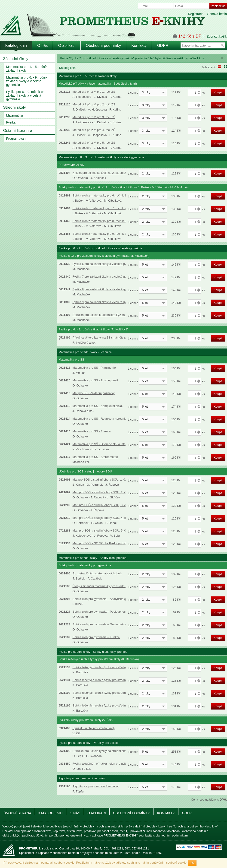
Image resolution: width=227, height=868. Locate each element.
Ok (192, 863)
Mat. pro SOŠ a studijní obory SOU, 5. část (101, 531)
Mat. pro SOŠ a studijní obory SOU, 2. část (101, 492)
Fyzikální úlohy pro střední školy (94, 728)
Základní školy (16, 59)
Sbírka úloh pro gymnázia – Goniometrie (100, 624)
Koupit (218, 92)
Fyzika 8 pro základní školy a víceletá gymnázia (104, 289)
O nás (42, 46)
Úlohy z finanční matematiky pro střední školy (103, 586)
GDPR (163, 46)
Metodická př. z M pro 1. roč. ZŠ (94, 92)
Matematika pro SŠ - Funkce (92, 431)
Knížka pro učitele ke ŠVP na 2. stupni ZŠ (100, 173)
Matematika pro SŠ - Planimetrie (94, 368)
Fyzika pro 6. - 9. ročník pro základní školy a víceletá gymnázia (26, 95)
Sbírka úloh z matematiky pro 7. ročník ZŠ (101, 208)
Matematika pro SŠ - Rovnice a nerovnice (100, 419)
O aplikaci (67, 46)
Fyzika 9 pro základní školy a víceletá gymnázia (104, 302)
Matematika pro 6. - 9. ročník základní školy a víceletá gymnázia (27, 81)
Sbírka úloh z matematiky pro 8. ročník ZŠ (101, 221)
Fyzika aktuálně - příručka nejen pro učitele (101, 764)
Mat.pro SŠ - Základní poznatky (94, 393)
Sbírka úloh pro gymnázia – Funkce (96, 637)
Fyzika (11, 122)
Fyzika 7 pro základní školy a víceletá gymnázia (104, 277)
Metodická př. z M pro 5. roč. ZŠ (94, 143)
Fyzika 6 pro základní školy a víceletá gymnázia (104, 264)
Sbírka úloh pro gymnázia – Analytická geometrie (105, 599)
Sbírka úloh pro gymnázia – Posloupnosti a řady (104, 612)
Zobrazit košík (217, 36)
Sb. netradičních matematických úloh (97, 573)
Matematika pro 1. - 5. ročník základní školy (27, 69)
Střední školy (15, 107)
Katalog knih (16, 46)
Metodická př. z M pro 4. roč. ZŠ (94, 130)
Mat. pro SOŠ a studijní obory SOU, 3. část (101, 505)
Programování (16, 139)
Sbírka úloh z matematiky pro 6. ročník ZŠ (101, 195)
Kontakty (139, 46)
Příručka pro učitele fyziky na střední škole (101, 751)
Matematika (15, 115)
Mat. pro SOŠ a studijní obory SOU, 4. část (101, 518)
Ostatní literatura (18, 131)
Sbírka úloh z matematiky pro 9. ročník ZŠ (101, 234)
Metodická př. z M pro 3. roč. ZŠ (94, 117)
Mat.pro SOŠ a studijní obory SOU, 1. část (101, 480)
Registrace (196, 14)
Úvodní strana (17, 813)
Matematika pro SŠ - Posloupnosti (95, 380)
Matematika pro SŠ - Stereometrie (95, 457)
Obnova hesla (217, 14)
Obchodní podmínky (103, 46)
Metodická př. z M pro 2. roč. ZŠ (94, 104)
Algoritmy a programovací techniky (96, 786)
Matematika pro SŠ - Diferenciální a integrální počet (107, 444)
